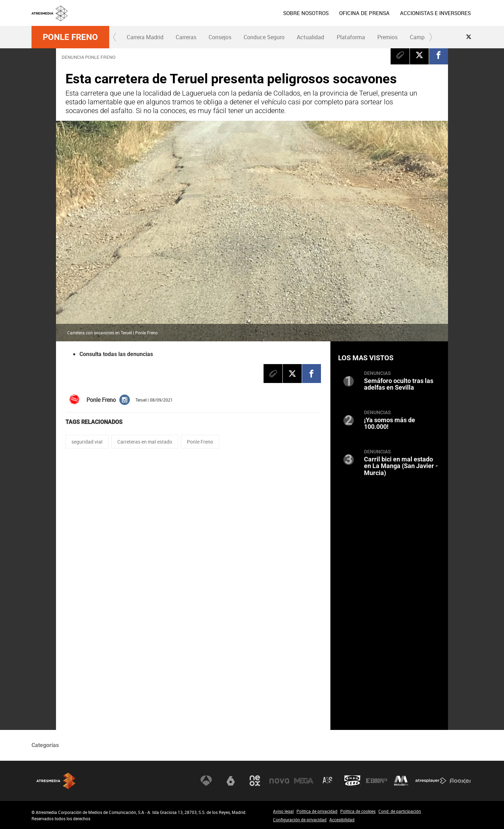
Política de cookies (358, 811)
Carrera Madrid (145, 37)
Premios (387, 37)
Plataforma (351, 37)
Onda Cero (352, 781)
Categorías (45, 745)
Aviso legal (283, 811)
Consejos (220, 37)
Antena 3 (206, 781)
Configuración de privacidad (300, 820)
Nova (279, 781)
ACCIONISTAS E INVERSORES (435, 13)
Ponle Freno (70, 37)
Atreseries (328, 781)
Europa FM (377, 781)
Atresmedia (56, 781)
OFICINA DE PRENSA (364, 13)
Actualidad (310, 37)
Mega (304, 781)
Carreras (186, 37)
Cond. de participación (400, 811)
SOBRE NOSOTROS (306, 13)
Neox (255, 781)
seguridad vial (87, 442)
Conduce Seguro (264, 37)
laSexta (231, 781)
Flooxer (460, 781)
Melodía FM (401, 781)
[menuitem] (306, 13)
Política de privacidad (317, 811)
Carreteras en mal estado (145, 442)
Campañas (423, 37)
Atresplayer (431, 781)
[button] (115, 37)
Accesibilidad (342, 820)
